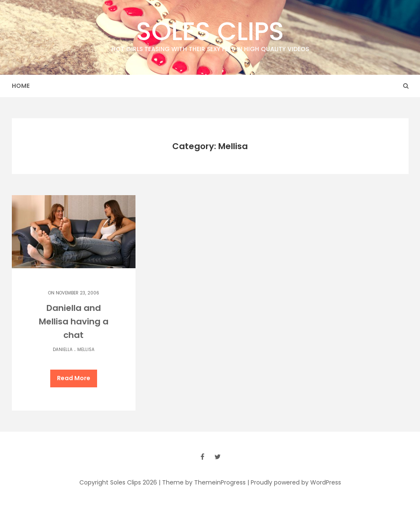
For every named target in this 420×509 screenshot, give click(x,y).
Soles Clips (210, 34)
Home (21, 86)
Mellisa (86, 350)
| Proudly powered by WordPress (294, 482)
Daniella (63, 350)
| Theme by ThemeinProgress (202, 482)
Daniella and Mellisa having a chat (74, 321)
